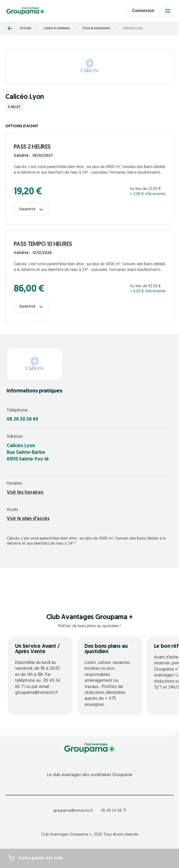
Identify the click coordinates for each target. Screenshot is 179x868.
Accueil (25, 28)
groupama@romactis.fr (73, 811)
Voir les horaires (25, 493)
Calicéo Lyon (132, 28)
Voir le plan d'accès (28, 519)
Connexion (143, 11)
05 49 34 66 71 (114, 811)
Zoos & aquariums (96, 28)
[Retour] (10, 28)
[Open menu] (168, 11)
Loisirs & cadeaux (57, 28)
